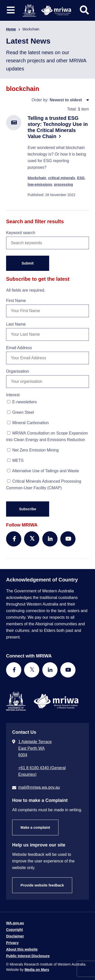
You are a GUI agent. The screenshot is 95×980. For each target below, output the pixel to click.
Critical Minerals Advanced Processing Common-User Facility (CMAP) (44, 485)
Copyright (14, 930)
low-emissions (40, 184)
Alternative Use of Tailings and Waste (43, 471)
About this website (22, 949)
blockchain (37, 178)
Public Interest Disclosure (28, 956)
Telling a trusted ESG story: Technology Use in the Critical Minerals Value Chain (58, 127)
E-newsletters (22, 402)
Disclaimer (15, 936)
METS (15, 460)
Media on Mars (37, 970)
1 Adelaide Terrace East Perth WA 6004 (35, 748)
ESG (81, 178)
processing (63, 184)
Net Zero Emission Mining (33, 450)
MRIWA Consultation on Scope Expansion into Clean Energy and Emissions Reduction (47, 436)
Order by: (40, 100)
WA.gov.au (15, 923)
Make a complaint (35, 827)
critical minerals (62, 178)
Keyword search (21, 233)
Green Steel (21, 412)
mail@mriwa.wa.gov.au (39, 787)
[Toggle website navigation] (11, 10)
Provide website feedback (42, 885)
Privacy (12, 943)
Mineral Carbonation (28, 423)
